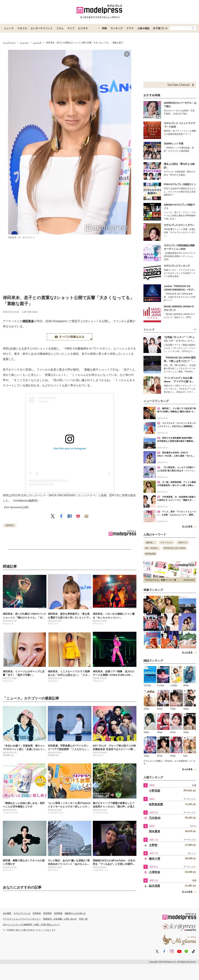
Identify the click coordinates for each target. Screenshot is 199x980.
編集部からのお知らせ (75, 913)
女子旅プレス (160, 28)
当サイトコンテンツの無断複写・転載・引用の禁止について (31, 925)
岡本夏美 (155, 831)
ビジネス (83, 28)
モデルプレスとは (22, 913)
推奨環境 (47, 913)
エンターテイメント (42, 28)
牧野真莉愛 (150, 554)
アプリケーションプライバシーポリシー (22, 919)
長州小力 (183, 543)
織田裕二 (150, 543)
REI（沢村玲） (152, 548)
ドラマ (130, 28)
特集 (104, 28)
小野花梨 (155, 791)
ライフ (71, 28)
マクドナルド (166, 543)
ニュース (9, 28)
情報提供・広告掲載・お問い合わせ (60, 919)
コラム (60, 28)
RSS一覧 (83, 919)
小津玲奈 (155, 872)
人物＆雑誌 (143, 28)
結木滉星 (155, 886)
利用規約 (37, 913)
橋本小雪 (155, 859)
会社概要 (7, 913)
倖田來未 (28, 321)
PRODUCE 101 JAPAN (175, 548)
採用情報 (58, 913)
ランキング (117, 28)
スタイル (22, 28)
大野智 (153, 845)
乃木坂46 (155, 818)
